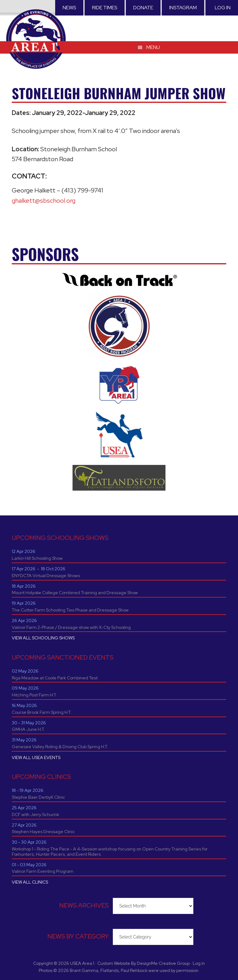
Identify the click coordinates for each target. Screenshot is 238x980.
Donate (143, 8)
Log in (223, 8)
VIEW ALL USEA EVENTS (36, 757)
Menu (153, 46)
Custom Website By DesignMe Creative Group (143, 963)
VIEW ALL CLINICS (30, 882)
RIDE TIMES (105, 8)
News (69, 8)
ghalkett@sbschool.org (44, 201)
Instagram (183, 8)
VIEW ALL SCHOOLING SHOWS (43, 638)
